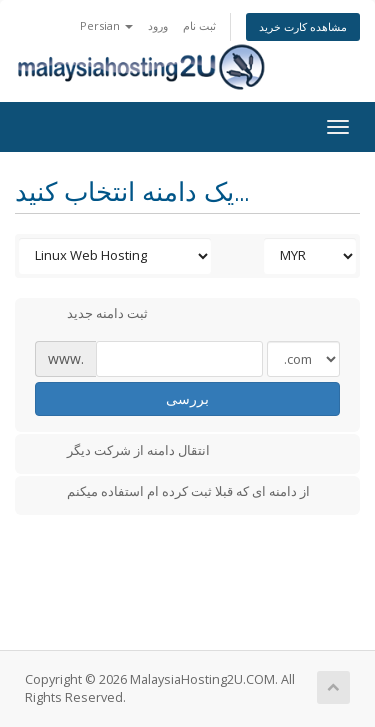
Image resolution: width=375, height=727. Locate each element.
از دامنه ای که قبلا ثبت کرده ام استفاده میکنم (172, 493)
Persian (106, 25)
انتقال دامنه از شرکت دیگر (122, 452)
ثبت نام (199, 25)
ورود (158, 25)
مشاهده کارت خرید (303, 26)
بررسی (187, 398)
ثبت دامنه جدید (91, 315)
